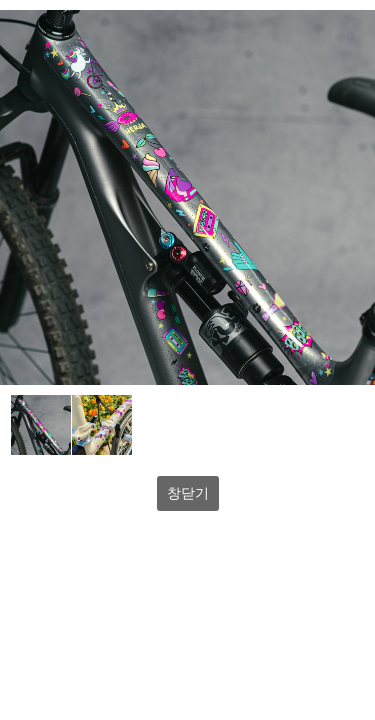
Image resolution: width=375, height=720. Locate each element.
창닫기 (188, 493)
